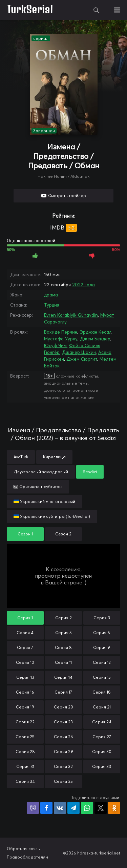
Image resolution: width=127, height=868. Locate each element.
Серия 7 (25, 647)
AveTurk (21, 457)
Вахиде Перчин (61, 332)
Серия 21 (102, 707)
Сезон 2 (63, 534)
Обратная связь (23, 849)
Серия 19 (25, 707)
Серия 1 (25, 618)
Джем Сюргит (82, 359)
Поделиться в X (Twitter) (101, 808)
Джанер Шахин (79, 352)
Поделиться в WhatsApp (87, 808)
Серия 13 (25, 677)
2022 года (83, 285)
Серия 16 (25, 692)
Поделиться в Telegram (73, 808)
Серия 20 (63, 707)
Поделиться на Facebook (46, 808)
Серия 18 (102, 692)
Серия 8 (63, 647)
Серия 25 (25, 737)
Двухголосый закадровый (41, 472)
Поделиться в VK (60, 808)
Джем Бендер (95, 339)
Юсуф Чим (55, 345)
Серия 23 (63, 722)
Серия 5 (63, 633)
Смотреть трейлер (67, 196)
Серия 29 (63, 752)
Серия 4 (25, 633)
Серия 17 (63, 692)
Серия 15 (102, 677)
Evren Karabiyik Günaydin (71, 315)
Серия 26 (63, 737)
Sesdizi (90, 472)
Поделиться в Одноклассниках (114, 808)
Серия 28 (25, 752)
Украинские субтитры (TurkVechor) (52, 516)
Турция (52, 305)
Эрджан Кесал (96, 332)
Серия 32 (63, 766)
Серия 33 (102, 766)
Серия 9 (102, 647)
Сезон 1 (25, 534)
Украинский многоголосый (44, 501)
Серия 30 (102, 752)
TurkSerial (30, 10)
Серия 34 (25, 781)
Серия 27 (102, 737)
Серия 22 (25, 722)
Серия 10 (25, 662)
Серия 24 (102, 722)
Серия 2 (63, 618)
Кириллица (54, 457)
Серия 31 (25, 766)
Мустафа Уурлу (61, 339)
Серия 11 (63, 662)
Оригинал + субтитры (38, 487)
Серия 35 (63, 781)
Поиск (97, 10)
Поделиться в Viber (33, 808)
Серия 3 (102, 618)
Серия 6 (102, 633)
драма (51, 295)
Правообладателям (27, 857)
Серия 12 (102, 662)
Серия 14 (63, 677)
